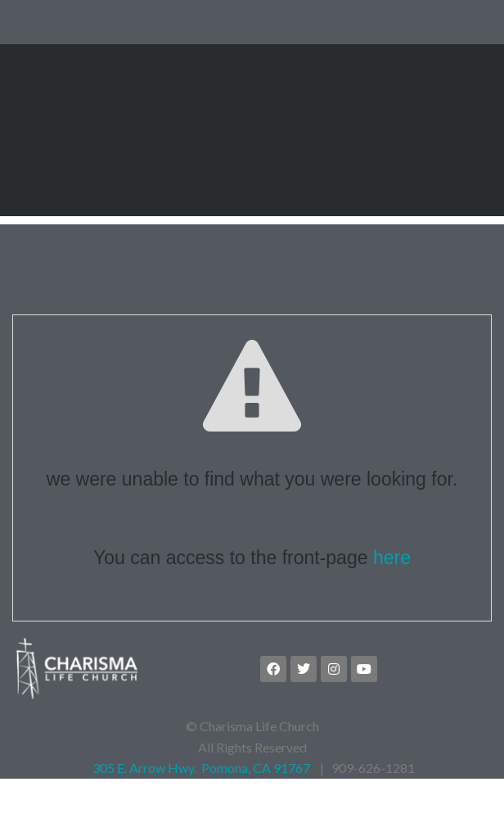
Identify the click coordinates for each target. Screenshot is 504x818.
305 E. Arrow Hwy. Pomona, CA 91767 (200, 803)
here (392, 593)
